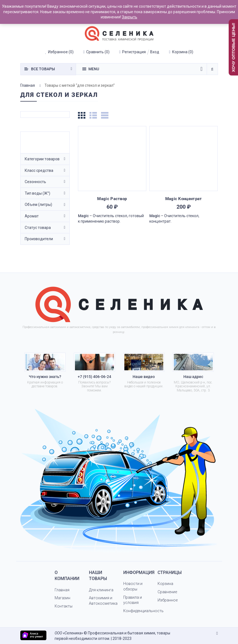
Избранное (168, 600)
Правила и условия (133, 600)
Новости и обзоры (133, 586)
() (59, 52)
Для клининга (101, 590)
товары (43, 69)
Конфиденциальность (143, 611)
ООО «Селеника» (69, 633)
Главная (28, 85)
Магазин (62, 598)
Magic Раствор (112, 199)
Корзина (165, 584)
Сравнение (167, 592)
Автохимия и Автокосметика (103, 601)
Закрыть (130, 17)
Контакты (64, 606)
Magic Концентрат (184, 199)
